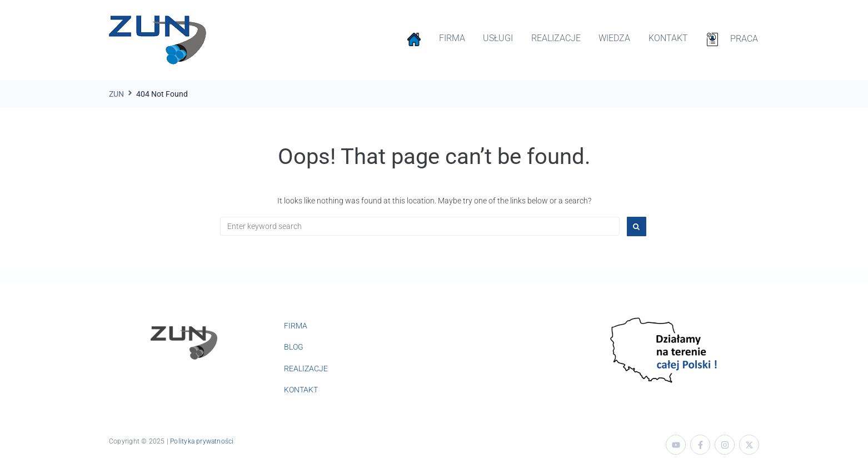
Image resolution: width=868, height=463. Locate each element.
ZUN (116, 94)
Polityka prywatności (202, 441)
